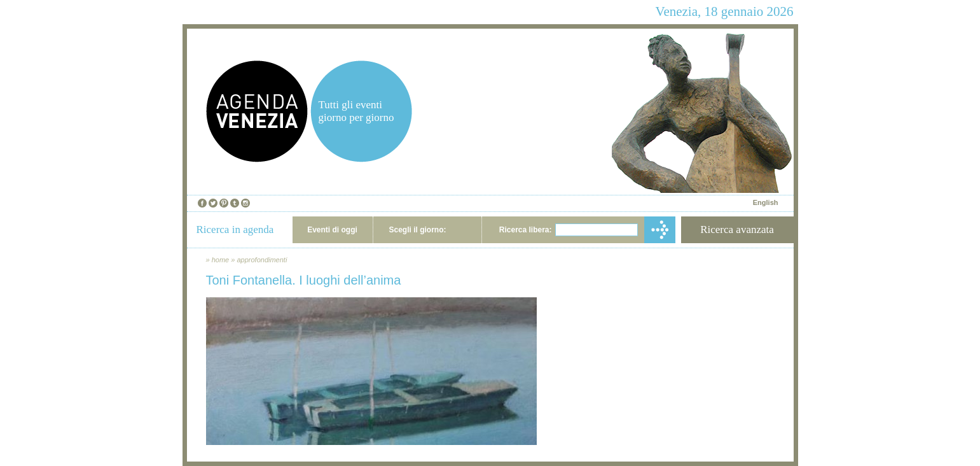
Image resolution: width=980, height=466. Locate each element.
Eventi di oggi (332, 230)
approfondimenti (262, 260)
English (766, 202)
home (221, 260)
